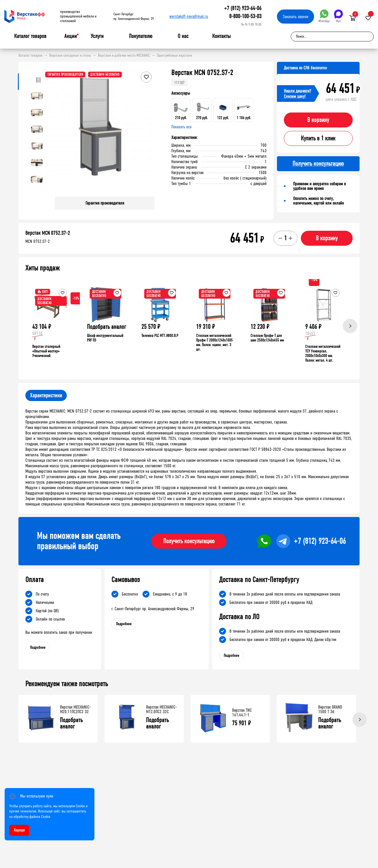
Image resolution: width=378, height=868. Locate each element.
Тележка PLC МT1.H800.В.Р (160, 336)
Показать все (181, 127)
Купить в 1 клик (318, 138)
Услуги (97, 36)
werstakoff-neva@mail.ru (189, 16)
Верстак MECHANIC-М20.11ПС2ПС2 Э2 (75, 709)
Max (338, 16)
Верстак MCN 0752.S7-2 (48, 233)
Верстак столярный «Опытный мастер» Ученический (46, 351)
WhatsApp (324, 16)
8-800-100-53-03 (245, 16)
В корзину (318, 120)
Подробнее (38, 647)
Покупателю (141, 36)
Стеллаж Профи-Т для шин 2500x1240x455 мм (267, 338)
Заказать (296, 17)
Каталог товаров (30, 36)
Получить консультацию (189, 541)
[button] (149, 130)
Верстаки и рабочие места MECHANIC (124, 56)
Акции (71, 36)
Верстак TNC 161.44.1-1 (242, 712)
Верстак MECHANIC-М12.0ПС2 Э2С (161, 709)
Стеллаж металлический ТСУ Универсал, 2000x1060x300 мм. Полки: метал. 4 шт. (323, 353)
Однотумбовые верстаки (174, 56)
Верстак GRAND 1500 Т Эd (330, 709)
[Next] (350, 326)
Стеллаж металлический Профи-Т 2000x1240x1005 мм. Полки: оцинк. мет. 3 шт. (214, 343)
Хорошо (19, 830)
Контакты (221, 36)
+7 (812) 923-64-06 (243, 8)
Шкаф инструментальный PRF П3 (105, 338)
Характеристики (46, 395)
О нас (183, 36)
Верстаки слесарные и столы (70, 56)
